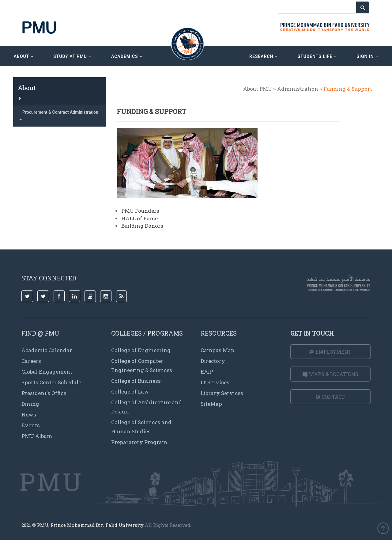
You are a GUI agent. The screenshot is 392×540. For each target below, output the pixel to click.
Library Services (222, 393)
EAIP (207, 372)
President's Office (44, 393)
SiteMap (211, 404)
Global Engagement (47, 372)
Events (31, 425)
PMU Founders (140, 211)
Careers (31, 361)
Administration (298, 89)
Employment (330, 352)
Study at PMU (72, 56)
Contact (330, 397)
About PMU (258, 89)
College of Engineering (141, 350)
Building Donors (142, 226)
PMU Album (37, 436)
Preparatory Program (139, 442)
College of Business (136, 381)
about (24, 56)
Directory (213, 361)
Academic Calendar (47, 350)
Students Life (317, 56)
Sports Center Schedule (51, 382)
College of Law (130, 392)
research (264, 56)
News (29, 415)
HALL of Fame (139, 218)
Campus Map (217, 350)
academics (127, 56)
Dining (30, 404)
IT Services (215, 382)
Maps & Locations (330, 374)
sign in (367, 56)
